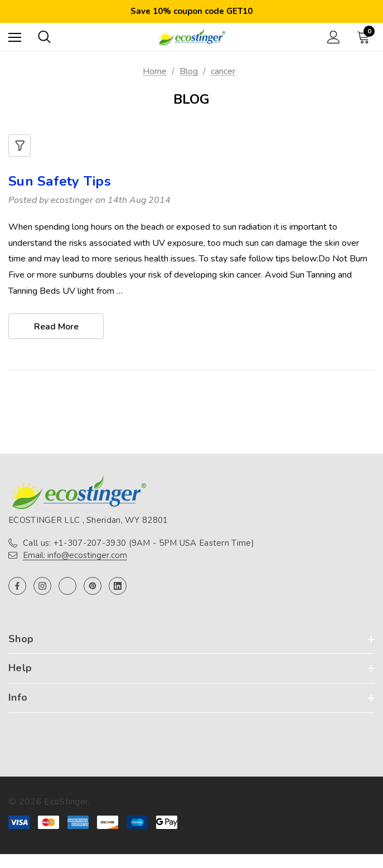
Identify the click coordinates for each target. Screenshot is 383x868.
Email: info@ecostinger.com (75, 555)
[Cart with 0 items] (366, 37)
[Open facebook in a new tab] (17, 586)
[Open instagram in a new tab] (42, 586)
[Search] (44, 37)
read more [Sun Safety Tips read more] (56, 327)
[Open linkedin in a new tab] (118, 586)
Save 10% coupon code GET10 (192, 11)
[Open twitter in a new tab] (67, 586)
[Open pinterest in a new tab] (93, 586)
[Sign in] (334, 37)
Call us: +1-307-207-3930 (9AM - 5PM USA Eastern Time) (139, 543)
